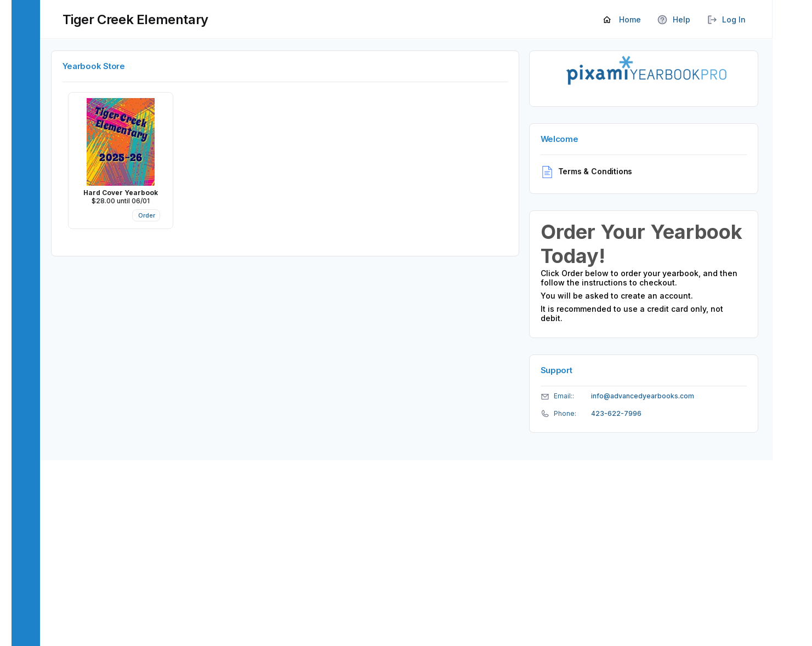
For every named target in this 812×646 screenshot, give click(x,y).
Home (622, 20)
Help (674, 20)
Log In (726, 20)
